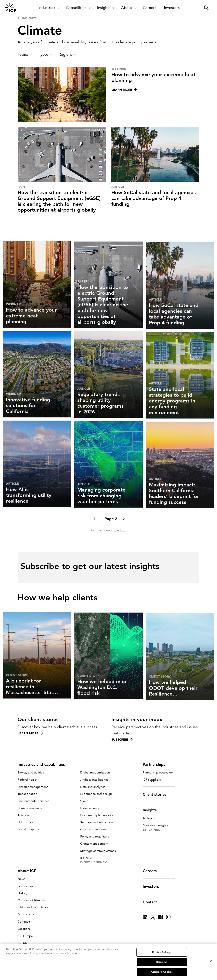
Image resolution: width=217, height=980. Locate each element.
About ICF (29, 871)
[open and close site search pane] (206, 8)
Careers (152, 871)
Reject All (162, 962)
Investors (153, 886)
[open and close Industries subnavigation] (49, 8)
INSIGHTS (27, 18)
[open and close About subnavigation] (129, 8)
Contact (152, 902)
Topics (25, 54)
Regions (67, 54)
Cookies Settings (162, 952)
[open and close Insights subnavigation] (106, 8)
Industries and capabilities (44, 764)
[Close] (211, 961)
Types (46, 54)
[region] (108, 962)
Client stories (157, 794)
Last (123, 545)
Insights (152, 810)
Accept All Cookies (162, 972)
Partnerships (156, 764)
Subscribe (122, 739)
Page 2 (111, 534)
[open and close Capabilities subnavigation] (78, 8)
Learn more (30, 733)
